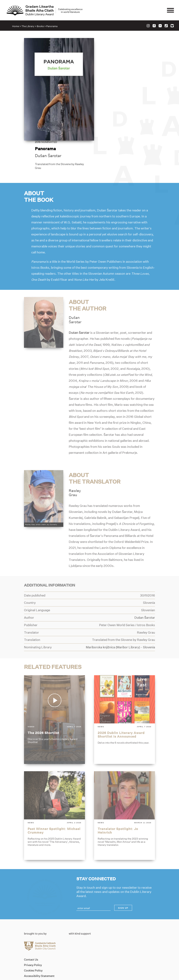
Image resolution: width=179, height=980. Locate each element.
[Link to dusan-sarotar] (44, 299)
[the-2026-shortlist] (54, 696)
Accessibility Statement (39, 941)
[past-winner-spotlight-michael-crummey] (54, 792)
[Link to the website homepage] (45, 11)
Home (16, 26)
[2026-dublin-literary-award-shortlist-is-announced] (125, 696)
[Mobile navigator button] (170, 11)
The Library (28, 26)
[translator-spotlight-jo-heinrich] (125, 792)
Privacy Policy (33, 930)
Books (40, 26)
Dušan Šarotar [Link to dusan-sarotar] (114, 87)
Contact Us (31, 924)
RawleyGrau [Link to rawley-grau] (75, 469)
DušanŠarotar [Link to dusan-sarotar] (75, 296)
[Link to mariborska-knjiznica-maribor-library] (120, 624)
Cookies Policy (33, 935)
